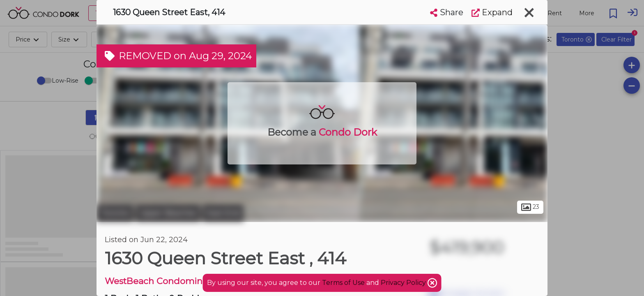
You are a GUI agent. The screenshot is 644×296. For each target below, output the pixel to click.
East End (223, 213)
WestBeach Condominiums (164, 281)
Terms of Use (343, 283)
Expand (492, 12)
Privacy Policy (404, 283)
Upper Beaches (168, 213)
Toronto (115, 213)
